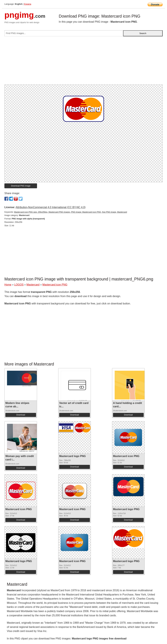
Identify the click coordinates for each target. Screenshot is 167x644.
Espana (28, 4)
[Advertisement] (83, 62)
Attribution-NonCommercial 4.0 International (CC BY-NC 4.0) (50, 207)
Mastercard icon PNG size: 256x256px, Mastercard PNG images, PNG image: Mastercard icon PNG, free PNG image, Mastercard (70, 212)
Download (21, 415)
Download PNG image (21, 186)
